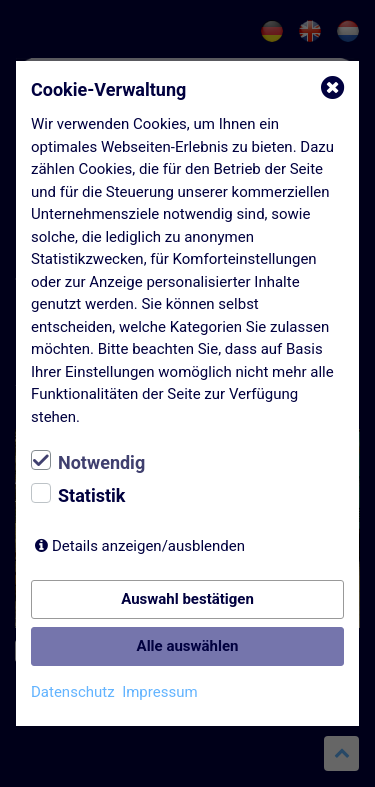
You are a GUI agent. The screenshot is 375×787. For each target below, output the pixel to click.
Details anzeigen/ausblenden (148, 546)
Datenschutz (73, 692)
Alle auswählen (188, 646)
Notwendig (101, 463)
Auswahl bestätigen (187, 599)
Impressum (159, 692)
